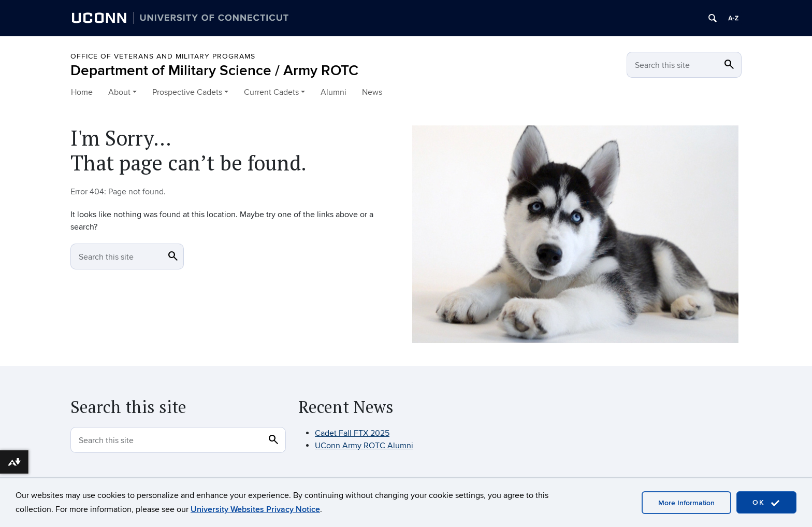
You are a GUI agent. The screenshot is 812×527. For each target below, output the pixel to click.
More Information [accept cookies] (686, 503)
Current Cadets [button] (271, 92)
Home (82, 92)
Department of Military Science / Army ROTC (214, 71)
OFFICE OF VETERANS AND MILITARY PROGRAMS (163, 56)
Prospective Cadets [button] (187, 92)
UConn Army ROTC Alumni (364, 446)
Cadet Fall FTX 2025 (352, 433)
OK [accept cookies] (766, 503)
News (372, 92)
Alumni (334, 92)
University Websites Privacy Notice (255, 509)
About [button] (119, 92)
